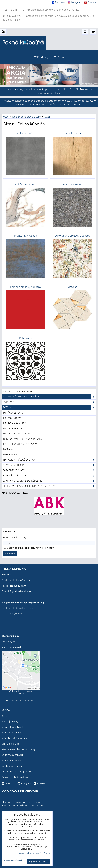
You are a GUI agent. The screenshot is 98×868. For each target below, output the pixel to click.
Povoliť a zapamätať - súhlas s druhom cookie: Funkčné (21, 691)
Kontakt (5, 716)
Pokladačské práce (11, 733)
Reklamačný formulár (12, 761)
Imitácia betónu (13, 413)
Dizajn (50, 407)
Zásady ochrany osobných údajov (35, 853)
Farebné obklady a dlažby (20, 444)
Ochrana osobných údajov (15, 777)
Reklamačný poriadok (12, 755)
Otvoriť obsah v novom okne (21, 701)
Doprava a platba (10, 744)
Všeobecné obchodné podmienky (18, 749)
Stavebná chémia (50, 465)
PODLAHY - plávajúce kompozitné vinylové (50, 486)
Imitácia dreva (12, 418)
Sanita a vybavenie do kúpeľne (50, 481)
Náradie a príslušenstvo (50, 460)
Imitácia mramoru (14, 423)
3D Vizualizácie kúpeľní (13, 727)
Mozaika (8, 449)
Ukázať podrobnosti (13, 860)
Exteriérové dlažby (50, 476)
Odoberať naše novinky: (15, 537)
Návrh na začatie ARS (12, 766)
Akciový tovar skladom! (18, 391)
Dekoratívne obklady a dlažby (23, 439)
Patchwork (10, 455)
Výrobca (50, 402)
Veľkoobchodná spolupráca (15, 738)
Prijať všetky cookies (39, 862)
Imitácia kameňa (13, 428)
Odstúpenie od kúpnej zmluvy (17, 772)
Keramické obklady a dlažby (50, 397)
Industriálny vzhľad (17, 434)
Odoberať (10, 554)
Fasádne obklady (50, 470)
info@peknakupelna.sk (20, 591)
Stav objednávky (10, 722)
